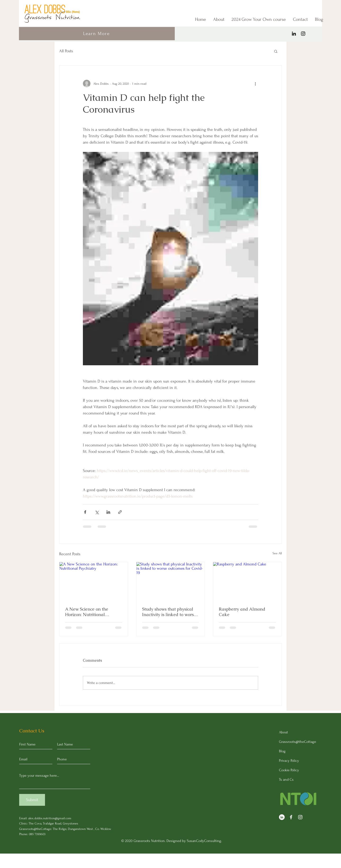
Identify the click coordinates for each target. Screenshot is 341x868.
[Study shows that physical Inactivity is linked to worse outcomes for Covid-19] (171, 581)
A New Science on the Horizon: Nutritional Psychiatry (87, 612)
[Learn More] (97, 34)
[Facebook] (291, 817)
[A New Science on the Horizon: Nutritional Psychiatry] (94, 581)
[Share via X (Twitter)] (97, 512)
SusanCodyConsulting (204, 841)
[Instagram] (303, 34)
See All (277, 553)
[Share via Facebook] (85, 512)
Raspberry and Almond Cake (242, 612)
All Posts (66, 51)
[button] (276, 51)
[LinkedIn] (294, 34)
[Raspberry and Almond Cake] (247, 581)
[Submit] (32, 800)
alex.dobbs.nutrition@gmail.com (50, 818)
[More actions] (255, 84)
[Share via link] (120, 512)
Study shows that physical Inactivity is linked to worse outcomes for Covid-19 (169, 612)
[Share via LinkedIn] (108, 512)
